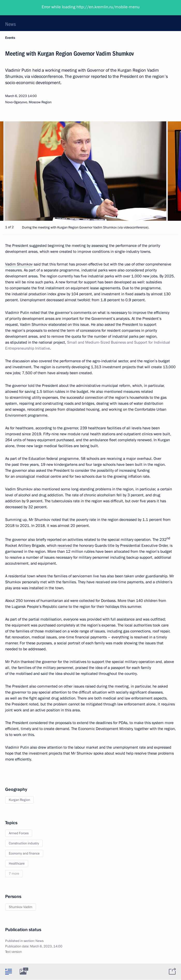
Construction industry (24, 843)
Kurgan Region (19, 800)
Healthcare (17, 864)
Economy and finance (24, 853)
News (10, 24)
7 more (14, 874)
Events (10, 38)
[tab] (9, 971)
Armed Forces (19, 833)
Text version (13, 952)
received (65, 546)
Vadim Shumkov (19, 264)
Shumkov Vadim (21, 907)
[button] (168, 171)
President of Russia (25, 8)
